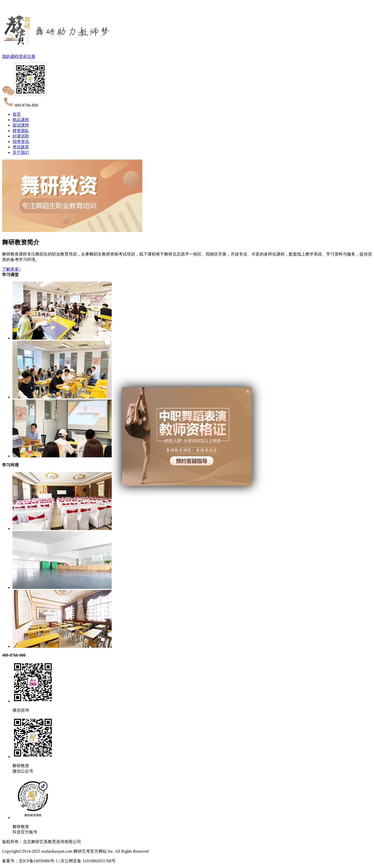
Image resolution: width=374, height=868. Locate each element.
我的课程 (10, 56)
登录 (23, 56)
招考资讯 (21, 142)
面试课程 (21, 125)
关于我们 (21, 152)
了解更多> (12, 269)
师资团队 (21, 131)
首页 (17, 114)
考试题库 (21, 147)
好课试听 (21, 136)
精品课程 (21, 120)
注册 (31, 56)
